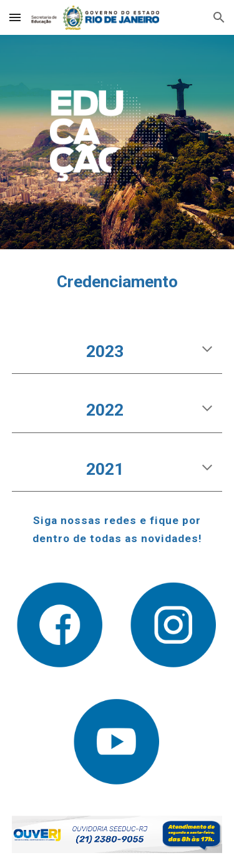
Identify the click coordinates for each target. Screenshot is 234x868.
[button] (15, 17)
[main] (117, 282)
